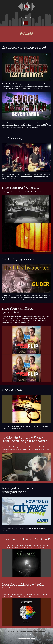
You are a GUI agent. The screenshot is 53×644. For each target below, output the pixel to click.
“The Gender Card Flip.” (31, 300)
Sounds (26, 34)
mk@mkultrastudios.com (36, 632)
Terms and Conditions (27, 639)
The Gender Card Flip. (20, 323)
